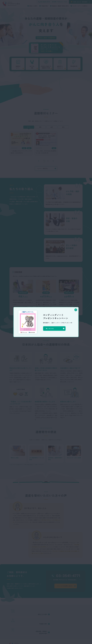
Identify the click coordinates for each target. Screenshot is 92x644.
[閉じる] (76, 310)
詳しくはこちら (51, 329)
